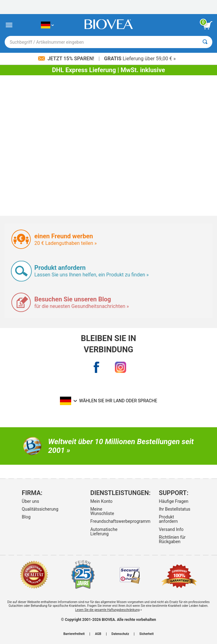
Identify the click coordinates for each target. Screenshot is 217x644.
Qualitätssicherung (39, 509)
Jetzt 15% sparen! (67, 59)
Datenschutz (120, 634)
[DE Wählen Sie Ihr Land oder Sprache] (47, 25)
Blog (26, 517)
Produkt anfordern (168, 519)
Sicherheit (146, 634)
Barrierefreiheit (74, 634)
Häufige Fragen (174, 501)
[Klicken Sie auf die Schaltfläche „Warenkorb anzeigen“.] (208, 25)
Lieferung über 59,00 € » (140, 59)
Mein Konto (101, 501)
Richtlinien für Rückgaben (172, 539)
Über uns (30, 501)
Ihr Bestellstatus (175, 509)
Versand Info (171, 529)
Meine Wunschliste (102, 511)
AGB (98, 634)
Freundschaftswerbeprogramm (107, 521)
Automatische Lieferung (104, 532)
